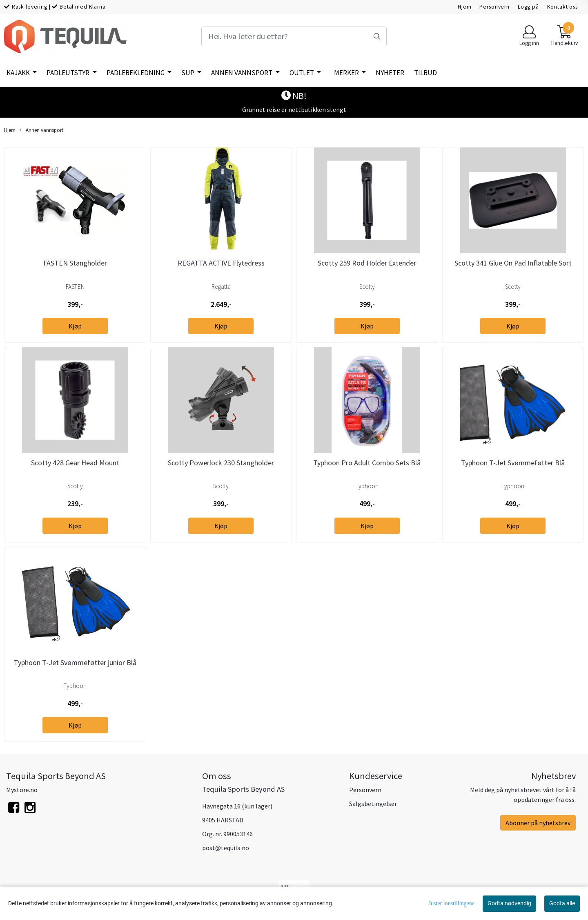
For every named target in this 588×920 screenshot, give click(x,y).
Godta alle (562, 903)
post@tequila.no (226, 848)
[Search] (294, 36)
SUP (188, 73)
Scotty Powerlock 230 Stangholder (221, 463)
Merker (347, 73)
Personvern (494, 7)
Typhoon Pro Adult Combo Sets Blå (367, 463)
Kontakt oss (562, 7)
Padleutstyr (69, 73)
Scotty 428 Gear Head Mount (75, 463)
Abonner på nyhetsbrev (538, 823)
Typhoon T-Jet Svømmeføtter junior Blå (75, 662)
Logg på (528, 7)
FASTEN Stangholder (75, 263)
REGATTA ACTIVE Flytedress (221, 263)
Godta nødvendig (509, 903)
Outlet (302, 73)
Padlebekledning (136, 73)
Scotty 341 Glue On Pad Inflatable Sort (513, 263)
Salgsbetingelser (373, 804)
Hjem (464, 7)
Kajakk (19, 73)
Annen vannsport (242, 73)
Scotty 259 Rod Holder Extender (367, 263)
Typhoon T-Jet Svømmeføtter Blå (513, 463)
